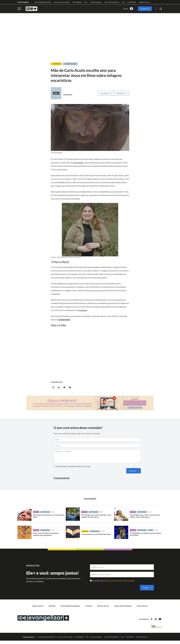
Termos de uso (103, 606)
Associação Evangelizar (70, 606)
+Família (150, 530)
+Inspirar (36, 512)
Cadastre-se (145, 9)
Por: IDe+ (53, 512)
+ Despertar (56, 64)
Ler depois (104, 93)
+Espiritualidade (45, 512)
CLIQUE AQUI (64, 320)
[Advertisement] (90, 38)
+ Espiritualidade (70, 64)
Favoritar (120, 93)
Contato (89, 606)
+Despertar (85, 531)
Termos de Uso (111, 581)
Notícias (52, 606)
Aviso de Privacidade (127, 581)
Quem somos (38, 606)
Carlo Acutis (78, 163)
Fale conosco (142, 606)
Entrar (126, 9)
